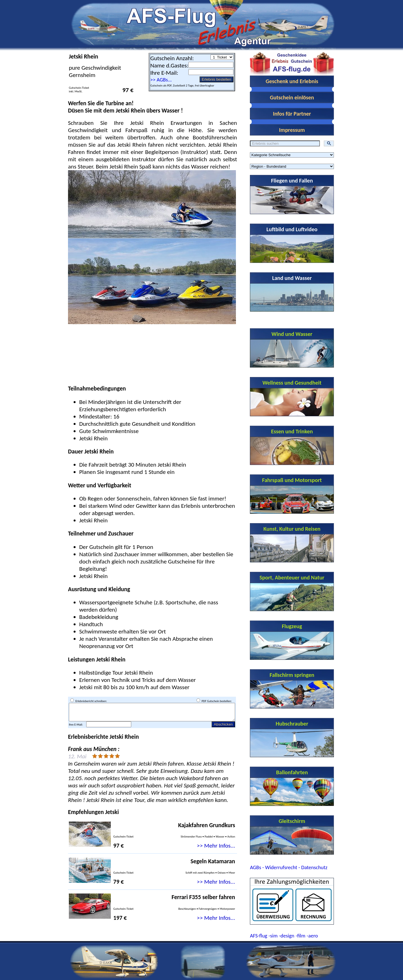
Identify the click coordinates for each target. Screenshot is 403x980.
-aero (312, 936)
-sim (273, 936)
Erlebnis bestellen (216, 79)
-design (287, 936)
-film (300, 936)
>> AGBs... (161, 80)
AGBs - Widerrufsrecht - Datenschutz (289, 867)
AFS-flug (259, 936)
